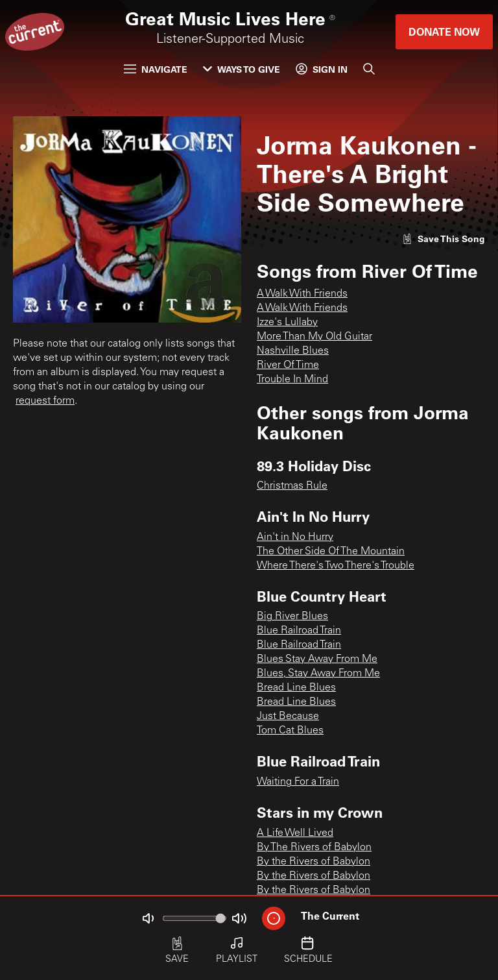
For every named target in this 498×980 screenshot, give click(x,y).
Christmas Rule (292, 486)
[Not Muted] (148, 918)
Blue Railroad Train (299, 631)
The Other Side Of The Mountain (331, 552)
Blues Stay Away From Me (317, 659)
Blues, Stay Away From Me (318, 674)
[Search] (369, 69)
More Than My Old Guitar (314, 337)
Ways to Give (242, 69)
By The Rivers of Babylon (314, 848)
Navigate (156, 69)
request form (45, 401)
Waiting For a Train (298, 782)
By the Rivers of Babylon (314, 862)
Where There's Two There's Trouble (336, 566)
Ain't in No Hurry (295, 537)
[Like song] (444, 239)
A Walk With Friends (302, 294)
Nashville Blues (293, 351)
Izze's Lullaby (287, 323)
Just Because (288, 717)
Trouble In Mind (292, 380)
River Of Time (288, 365)
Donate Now (444, 31)
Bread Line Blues (296, 688)
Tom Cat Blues (290, 731)
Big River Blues (292, 617)
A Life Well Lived (295, 833)
